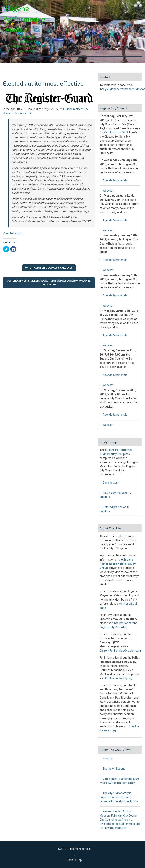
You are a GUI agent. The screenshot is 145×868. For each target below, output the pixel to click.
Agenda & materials (115, 180)
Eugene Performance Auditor (24, 19)
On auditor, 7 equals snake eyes (51, 268)
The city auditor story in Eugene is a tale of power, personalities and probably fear (119, 797)
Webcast (108, 191)
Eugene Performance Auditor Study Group (118, 564)
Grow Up (108, 758)
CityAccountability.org (119, 678)
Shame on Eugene (114, 769)
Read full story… (13, 233)
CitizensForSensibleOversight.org (120, 651)
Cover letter (110, 483)
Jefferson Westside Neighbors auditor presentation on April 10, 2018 (49, 283)
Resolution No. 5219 (116, 132)
